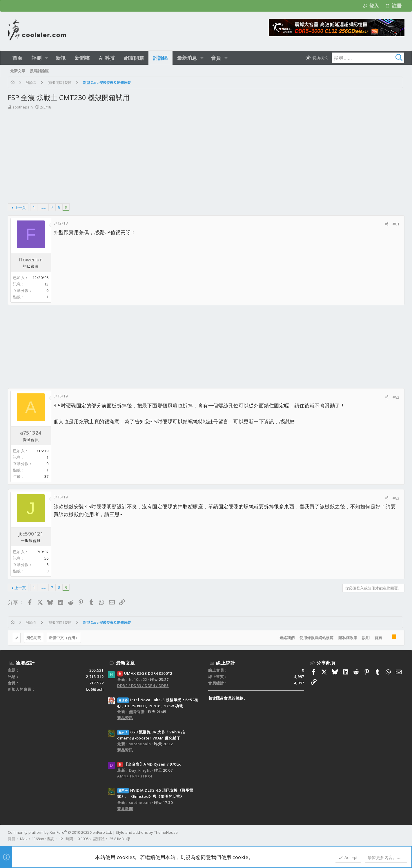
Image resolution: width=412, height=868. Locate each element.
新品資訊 (125, 718)
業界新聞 (125, 809)
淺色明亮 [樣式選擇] (34, 638)
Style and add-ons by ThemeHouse (147, 832)
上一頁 (20, 207)
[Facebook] (402, 836)
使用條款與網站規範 (316, 638)
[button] (47, 58)
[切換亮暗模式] (317, 58)
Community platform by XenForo (60, 832)
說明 (366, 638)
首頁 (378, 638)
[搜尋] (368, 58)
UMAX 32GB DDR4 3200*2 (145, 673)
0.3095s (84, 839)
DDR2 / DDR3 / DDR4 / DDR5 (143, 686)
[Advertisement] (205, 154)
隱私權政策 (348, 638)
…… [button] (43, 207)
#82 (396, 397)
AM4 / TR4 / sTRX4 (135, 776)
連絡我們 (287, 638)
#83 (396, 498)
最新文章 (126, 663)
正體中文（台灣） (64, 638)
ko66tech (95, 689)
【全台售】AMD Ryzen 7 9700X (149, 764)
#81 (396, 224)
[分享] (387, 224)
